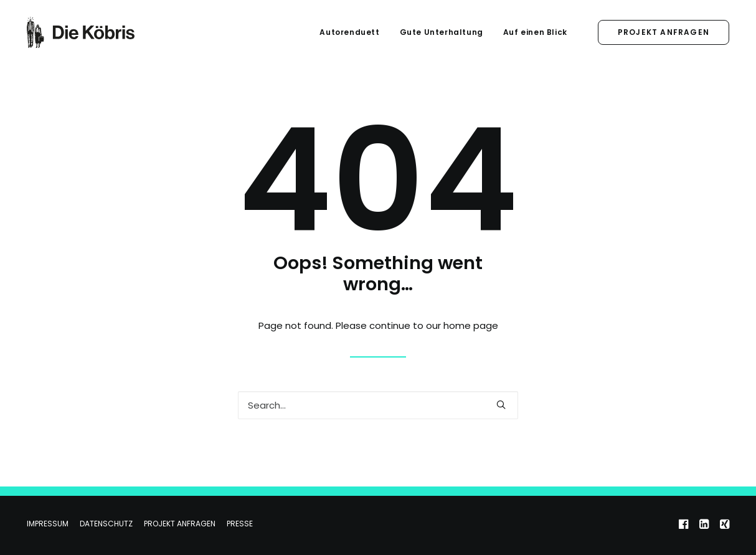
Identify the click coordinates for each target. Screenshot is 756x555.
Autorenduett (349, 32)
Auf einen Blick (535, 32)
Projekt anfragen (180, 524)
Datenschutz (106, 524)
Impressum (48, 524)
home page (471, 325)
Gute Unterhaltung (442, 32)
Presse (240, 524)
